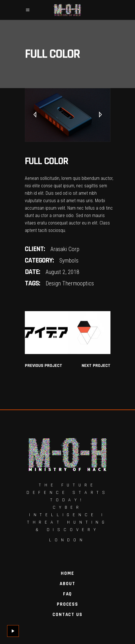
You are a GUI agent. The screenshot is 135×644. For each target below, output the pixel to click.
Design (53, 283)
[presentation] (35, 115)
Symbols (69, 261)
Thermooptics (78, 283)
